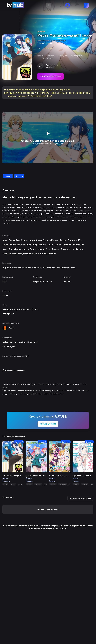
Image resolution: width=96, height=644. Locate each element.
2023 (5, 484)
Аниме (5, 295)
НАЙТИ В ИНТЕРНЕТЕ (51, 76)
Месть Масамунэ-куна (25, 526)
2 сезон (19, 176)
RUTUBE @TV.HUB (48, 424)
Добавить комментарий (80, 498)
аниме (13, 484)
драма (21, 484)
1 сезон (8, 176)
